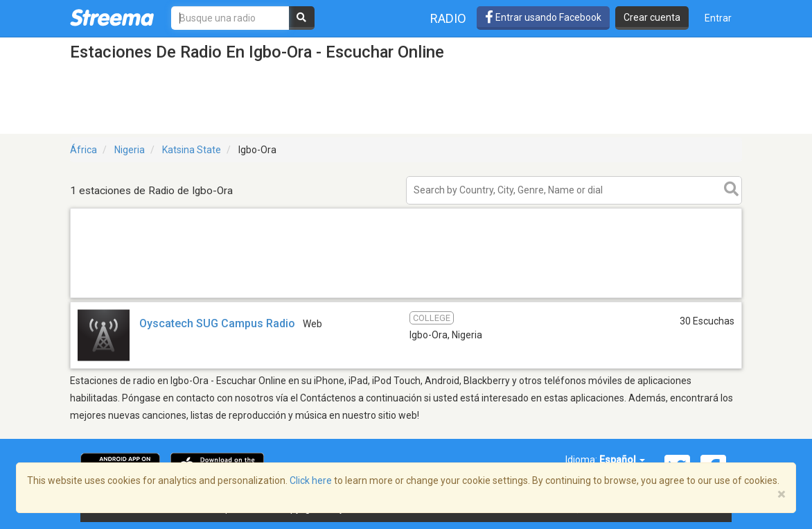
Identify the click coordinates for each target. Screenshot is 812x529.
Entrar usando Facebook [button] (543, 17)
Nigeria (130, 150)
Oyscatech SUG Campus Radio (217, 323)
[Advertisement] (406, 297)
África (83, 150)
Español (622, 460)
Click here (311, 480)
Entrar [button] (718, 18)
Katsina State (192, 150)
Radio (448, 18)
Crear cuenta (652, 17)
